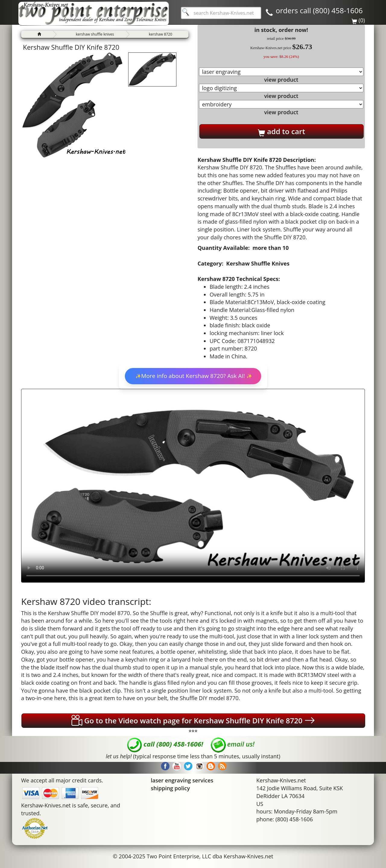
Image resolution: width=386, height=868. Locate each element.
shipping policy (170, 788)
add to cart (281, 131)
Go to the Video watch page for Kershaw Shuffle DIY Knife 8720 (193, 720)
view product (281, 80)
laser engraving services (182, 780)
